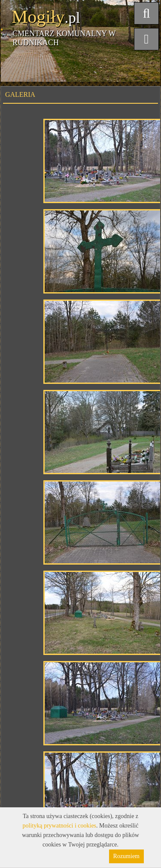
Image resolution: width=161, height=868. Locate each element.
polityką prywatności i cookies (59, 826)
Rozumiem (126, 856)
